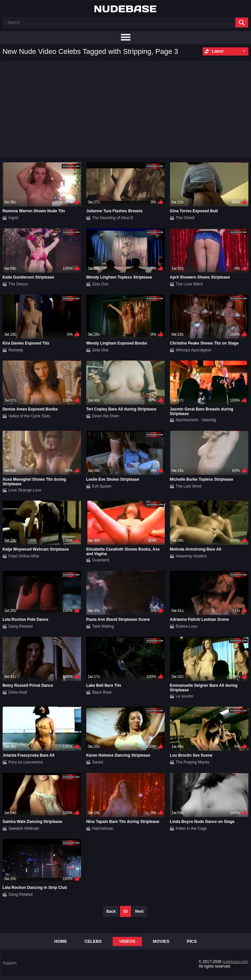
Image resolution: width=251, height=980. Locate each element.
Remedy (16, 350)
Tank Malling (103, 626)
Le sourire (184, 696)
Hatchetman (103, 828)
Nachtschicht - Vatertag (196, 420)
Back (111, 911)
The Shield (185, 218)
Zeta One (100, 284)
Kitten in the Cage (191, 828)
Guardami (101, 560)
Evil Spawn (102, 486)
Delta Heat (18, 692)
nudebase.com (235, 962)
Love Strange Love (25, 490)
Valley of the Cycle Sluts (30, 416)
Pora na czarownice (26, 762)
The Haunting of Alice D (113, 218)
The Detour (18, 284)
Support (10, 963)
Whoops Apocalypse (194, 350)
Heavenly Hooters (191, 556)
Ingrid (13, 218)
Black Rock (102, 692)
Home (61, 941)
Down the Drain (106, 416)
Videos (127, 941)
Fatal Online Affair (24, 556)
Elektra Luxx (187, 626)
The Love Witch (189, 284)
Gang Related (21, 626)
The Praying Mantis (193, 762)
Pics (192, 941)
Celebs (93, 941)
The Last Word (189, 486)
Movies (161, 941)
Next (140, 911)
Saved (98, 762)
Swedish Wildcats (24, 828)
